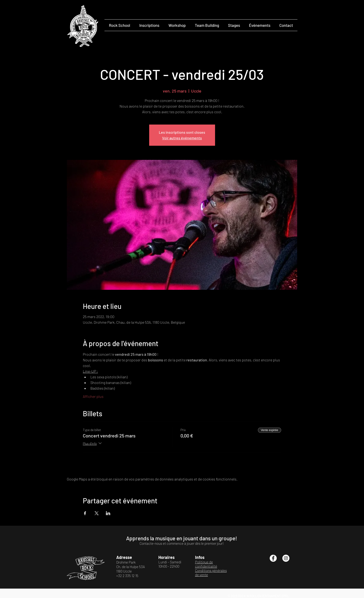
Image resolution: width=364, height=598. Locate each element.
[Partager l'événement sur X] (97, 513)
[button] (120, 25)
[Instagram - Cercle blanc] (286, 558)
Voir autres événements (182, 138)
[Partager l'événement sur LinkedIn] (108, 513)
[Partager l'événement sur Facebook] (85, 513)
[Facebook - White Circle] (273, 558)
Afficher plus (93, 396)
